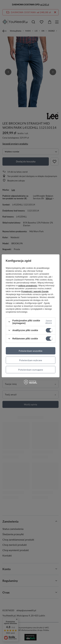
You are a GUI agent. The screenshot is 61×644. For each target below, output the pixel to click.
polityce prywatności (28, 285)
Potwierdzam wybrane (31, 360)
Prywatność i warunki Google (35, 291)
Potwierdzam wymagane (31, 369)
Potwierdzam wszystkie (30, 351)
